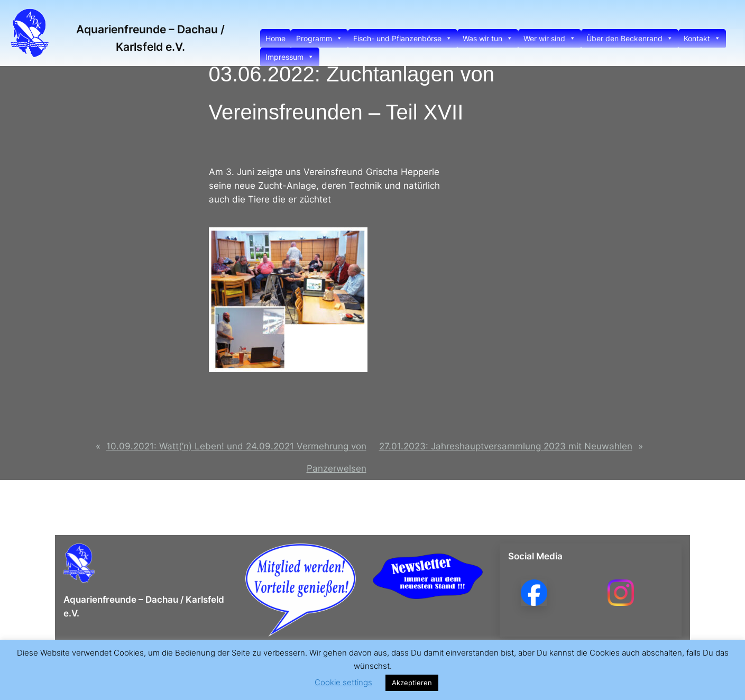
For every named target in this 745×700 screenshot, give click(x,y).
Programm (319, 38)
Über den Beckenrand (630, 38)
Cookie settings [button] (343, 682)
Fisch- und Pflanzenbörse (403, 38)
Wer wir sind (550, 38)
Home (275, 38)
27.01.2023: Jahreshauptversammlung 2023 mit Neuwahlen (506, 446)
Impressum (290, 57)
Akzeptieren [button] (412, 683)
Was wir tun (488, 38)
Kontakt (702, 38)
